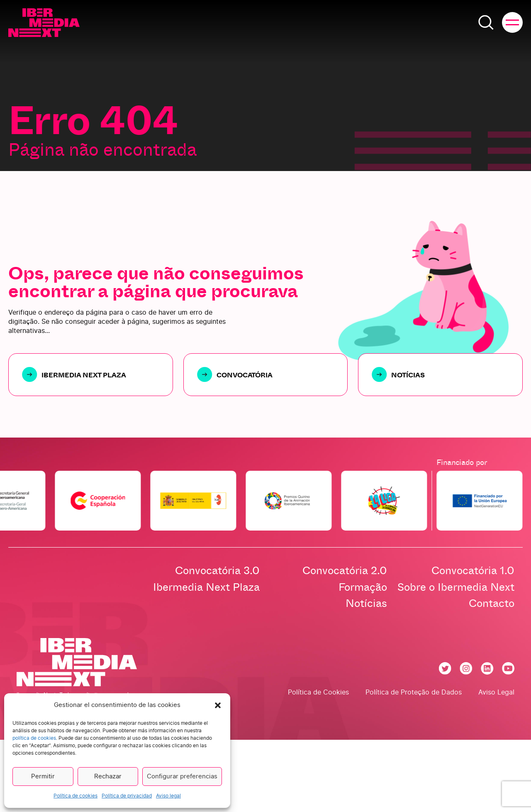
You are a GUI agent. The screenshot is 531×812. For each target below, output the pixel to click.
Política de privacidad (127, 796)
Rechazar (108, 777)
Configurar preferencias (182, 777)
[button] (218, 705)
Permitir (43, 777)
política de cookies (34, 738)
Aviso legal (168, 796)
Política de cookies (76, 796)
